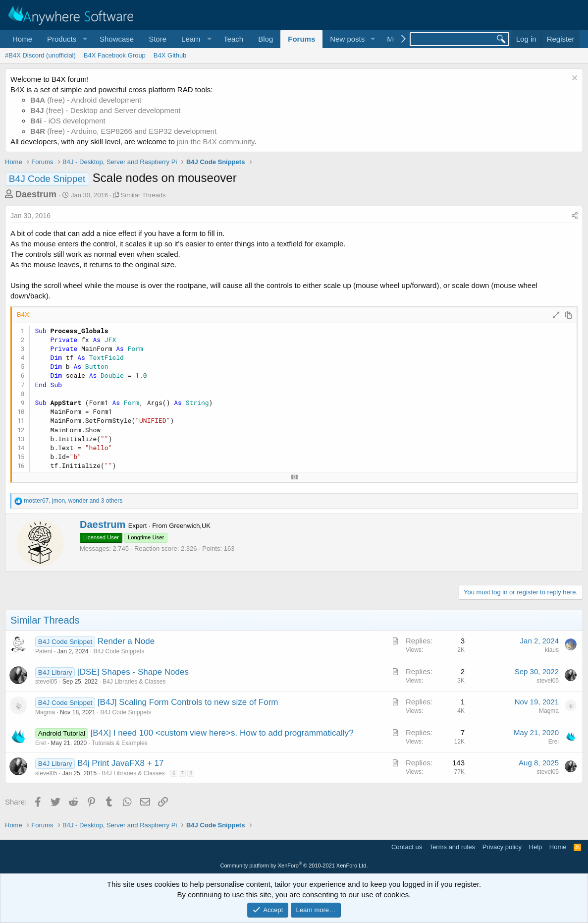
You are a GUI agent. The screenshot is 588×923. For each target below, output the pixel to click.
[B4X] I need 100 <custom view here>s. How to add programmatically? (222, 733)
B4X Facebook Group (115, 55)
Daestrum (36, 194)
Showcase (117, 39)
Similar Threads (143, 195)
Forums (301, 39)
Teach (233, 39)
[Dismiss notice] (573, 79)
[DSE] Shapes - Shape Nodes (133, 672)
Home (22, 39)
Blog (266, 39)
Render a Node (126, 641)
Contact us (407, 847)
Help (536, 847)
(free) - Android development (86, 100)
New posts (347, 39)
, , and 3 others (73, 501)
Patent (44, 651)
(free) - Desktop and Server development (106, 110)
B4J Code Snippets (119, 651)
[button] (66, 39)
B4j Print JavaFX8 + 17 (120, 763)
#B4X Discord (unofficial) (40, 55)
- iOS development (68, 121)
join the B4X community (215, 142)
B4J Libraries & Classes (134, 682)
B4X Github (170, 55)
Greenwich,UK (190, 526)
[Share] (575, 216)
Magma (45, 712)
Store (158, 39)
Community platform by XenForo (294, 865)
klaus (552, 650)
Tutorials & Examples (120, 743)
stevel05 (46, 682)
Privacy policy (502, 847)
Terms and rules (452, 847)
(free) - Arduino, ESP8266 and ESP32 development (123, 131)
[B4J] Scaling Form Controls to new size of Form (188, 702)
